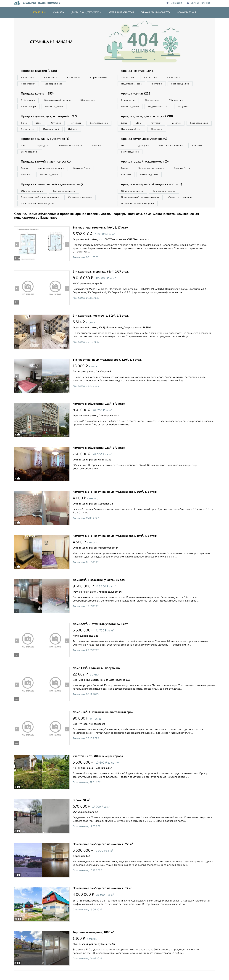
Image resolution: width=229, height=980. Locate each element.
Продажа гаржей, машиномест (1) (47, 170)
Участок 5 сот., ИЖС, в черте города (98, 766)
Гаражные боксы (84, 177)
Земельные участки (121, 12)
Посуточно (158, 84)
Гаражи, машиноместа (155, 12)
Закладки (174, 3)
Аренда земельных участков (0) (145, 147)
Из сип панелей (81, 131)
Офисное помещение (33, 200)
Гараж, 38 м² (81, 810)
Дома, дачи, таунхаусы (86, 12)
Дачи (40, 124)
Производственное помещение (38, 213)
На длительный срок (132, 84)
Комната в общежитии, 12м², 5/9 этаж (99, 413)
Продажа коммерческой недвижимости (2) (54, 193)
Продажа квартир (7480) (40, 71)
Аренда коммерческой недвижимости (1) (153, 193)
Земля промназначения (73, 154)
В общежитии (29, 101)
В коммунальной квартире (60, 101)
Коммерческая (186, 12)
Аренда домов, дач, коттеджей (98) (148, 124)
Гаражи (25, 177)
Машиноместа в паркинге (52, 177)
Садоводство (44, 154)
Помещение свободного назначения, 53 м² (102, 898)
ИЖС (24, 154)
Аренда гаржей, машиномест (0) (146, 170)
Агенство (100, 154)
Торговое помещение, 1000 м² (93, 942)
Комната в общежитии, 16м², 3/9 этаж (99, 457)
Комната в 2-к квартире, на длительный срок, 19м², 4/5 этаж (115, 546)
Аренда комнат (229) (137, 94)
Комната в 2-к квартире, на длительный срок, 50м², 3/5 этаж (115, 502)
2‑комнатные (52, 78)
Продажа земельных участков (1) (46, 147)
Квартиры (39, 12)
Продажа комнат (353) (38, 94)
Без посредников (84, 84)
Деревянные (56, 131)
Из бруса (26, 137)
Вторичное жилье (31, 84)
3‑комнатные (76, 78)
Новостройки (57, 84)
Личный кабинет (199, 3)
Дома (24, 124)
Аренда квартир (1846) (138, 71)
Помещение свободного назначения (41, 207)
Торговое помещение (66, 200)
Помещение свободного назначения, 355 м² (103, 854)
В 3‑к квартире (29, 107)
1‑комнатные (28, 78)
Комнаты (58, 12)
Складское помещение (82, 207)
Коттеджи (58, 124)
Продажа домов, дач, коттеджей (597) (50, 117)
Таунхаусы (79, 124)
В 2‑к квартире (91, 101)
